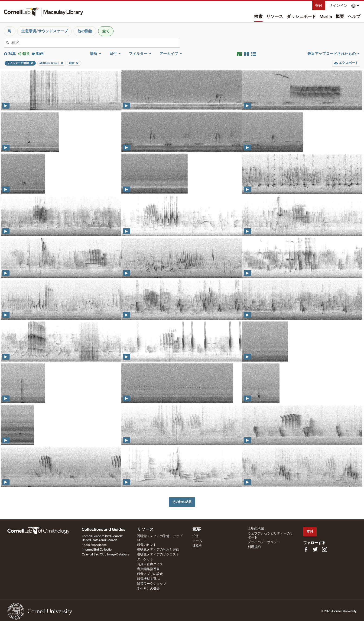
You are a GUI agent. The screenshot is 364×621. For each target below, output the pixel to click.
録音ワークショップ (152, 584)
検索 (258, 17)
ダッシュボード (301, 17)
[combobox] (96, 43)
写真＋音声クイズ (150, 564)
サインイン (338, 6)
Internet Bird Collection (98, 550)
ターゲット (145, 559)
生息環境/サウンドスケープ (44, 31)
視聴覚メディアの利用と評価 (158, 550)
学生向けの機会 (148, 589)
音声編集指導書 (148, 569)
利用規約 (254, 547)
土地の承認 (256, 529)
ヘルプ (354, 17)
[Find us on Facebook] (306, 549)
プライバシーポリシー (264, 542)
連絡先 (197, 546)
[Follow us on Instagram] (325, 549)
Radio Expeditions (94, 545)
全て (106, 31)
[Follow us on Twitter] (315, 549)
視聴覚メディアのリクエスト (158, 555)
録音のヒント (147, 545)
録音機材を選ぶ (148, 579)
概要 (340, 17)
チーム (197, 541)
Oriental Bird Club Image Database (106, 555)
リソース (275, 17)
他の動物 (85, 31)
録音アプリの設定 (150, 574)
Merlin (326, 17)
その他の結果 (182, 502)
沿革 (196, 536)
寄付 (319, 6)
